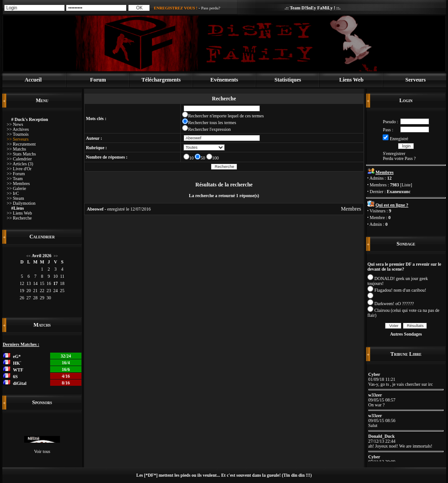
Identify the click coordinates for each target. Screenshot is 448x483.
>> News (15, 124)
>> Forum (16, 174)
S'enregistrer (394, 153)
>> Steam (15, 198)
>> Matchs (16, 149)
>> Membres (18, 183)
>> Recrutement (21, 144)
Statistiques (288, 80)
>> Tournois (18, 134)
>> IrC (13, 193)
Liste (406, 185)
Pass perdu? (211, 8)
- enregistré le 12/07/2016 (119, 209)
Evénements (224, 80)
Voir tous (42, 451)
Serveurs (416, 80)
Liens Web (351, 80)
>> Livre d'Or (19, 169)
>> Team (15, 179)
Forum (98, 80)
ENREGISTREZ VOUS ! (176, 8)
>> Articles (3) (20, 164)
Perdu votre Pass (398, 158)
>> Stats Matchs (21, 154)
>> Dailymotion (21, 203)
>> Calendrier (19, 159)
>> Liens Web (19, 213)
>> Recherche (19, 218)
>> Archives (18, 129)
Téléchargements (161, 80)
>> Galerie (16, 188)
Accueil (33, 80)
